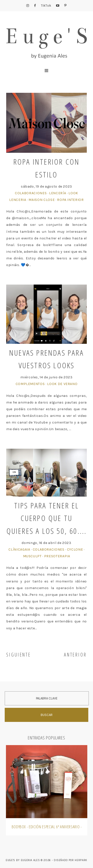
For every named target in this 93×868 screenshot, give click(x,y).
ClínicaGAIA (19, 550)
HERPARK (81, 860)
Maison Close (42, 200)
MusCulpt (32, 556)
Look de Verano (62, 384)
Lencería (58, 193)
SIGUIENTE (19, 655)
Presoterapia (57, 556)
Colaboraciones (31, 193)
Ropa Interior (70, 200)
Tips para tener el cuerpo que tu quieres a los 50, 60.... (47, 518)
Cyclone (75, 550)
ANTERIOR (75, 655)
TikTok (46, 6)
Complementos (30, 384)
